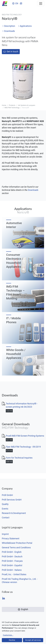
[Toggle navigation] (41, 4)
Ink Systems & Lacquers (26, 105)
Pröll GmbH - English (12, 552)
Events (5, 509)
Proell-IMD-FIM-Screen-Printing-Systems (25, 436)
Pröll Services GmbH (12, 500)
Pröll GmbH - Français (12, 561)
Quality (5, 504)
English (23, 609)
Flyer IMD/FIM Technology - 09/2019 (23, 447)
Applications (25, 26)
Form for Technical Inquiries (19, 458)
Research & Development (14, 513)
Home (4, 105)
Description (9, 26)
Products (12, 105)
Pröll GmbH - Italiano (12, 570)
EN (15, 3)
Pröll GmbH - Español (12, 565)
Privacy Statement (11, 539)
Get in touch (11, 52)
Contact (6, 518)
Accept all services (33, 640)
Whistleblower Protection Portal (17, 543)
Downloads (9, 31)
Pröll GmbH (7, 495)
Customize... (8, 635)
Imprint (5, 534)
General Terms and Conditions (16, 548)
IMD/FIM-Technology (12, 108)
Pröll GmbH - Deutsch (12, 557)
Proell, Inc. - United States (14, 574)
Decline (12, 640)
